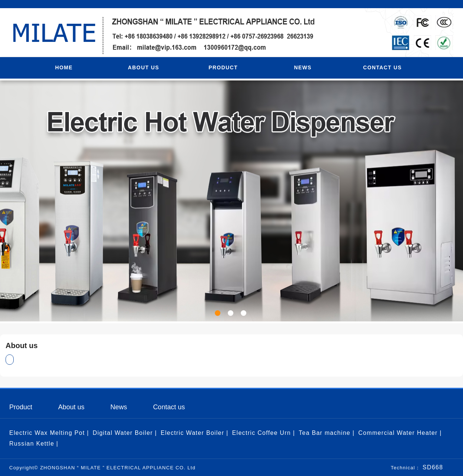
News (119, 407)
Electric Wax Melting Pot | (49, 433)
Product (21, 407)
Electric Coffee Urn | (264, 433)
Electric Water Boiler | (195, 433)
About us (71, 407)
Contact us (169, 407)
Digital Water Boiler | (125, 433)
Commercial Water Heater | (400, 433)
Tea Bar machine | (327, 433)
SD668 (432, 467)
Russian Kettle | (34, 444)
